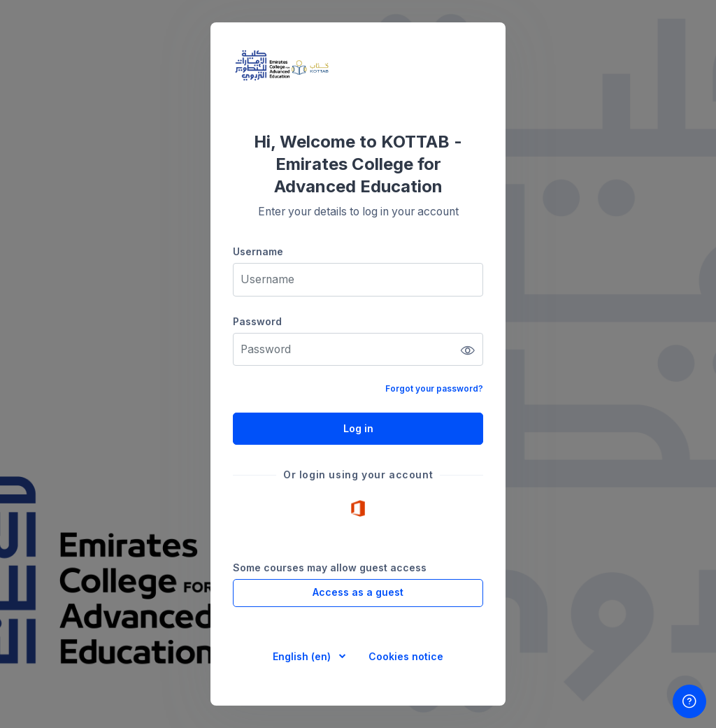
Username (258, 251)
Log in (358, 428)
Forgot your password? (434, 388)
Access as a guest (358, 592)
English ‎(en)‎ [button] (303, 656)
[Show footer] (689, 701)
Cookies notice (406, 656)
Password (257, 321)
